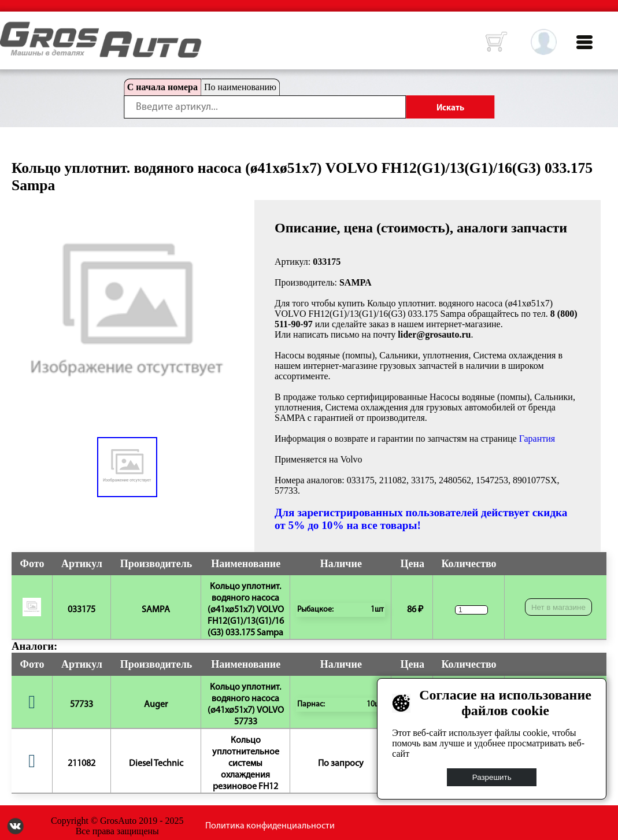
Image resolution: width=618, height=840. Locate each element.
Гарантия (537, 438)
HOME (9, 29)
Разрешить (492, 777)
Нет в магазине (558, 607)
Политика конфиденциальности (270, 826)
